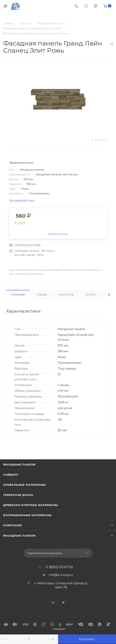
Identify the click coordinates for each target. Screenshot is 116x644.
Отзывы (42, 295)
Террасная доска (18, 495)
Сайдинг (11, 475)
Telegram (63, 603)
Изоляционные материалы (27, 515)
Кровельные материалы (24, 485)
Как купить (66, 295)
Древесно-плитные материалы (31, 505)
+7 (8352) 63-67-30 (59, 567)
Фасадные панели (19, 464)
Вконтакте (53, 603)
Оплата (90, 295)
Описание (18, 295)
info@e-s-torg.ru (61, 575)
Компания (12, 525)
